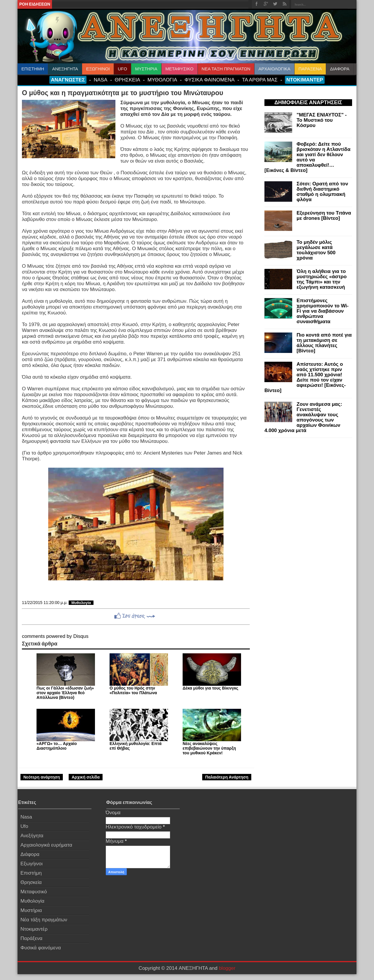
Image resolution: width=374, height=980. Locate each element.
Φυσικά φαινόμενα (41, 948)
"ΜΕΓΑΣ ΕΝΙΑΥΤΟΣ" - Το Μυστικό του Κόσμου (322, 120)
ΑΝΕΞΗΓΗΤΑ (65, 69)
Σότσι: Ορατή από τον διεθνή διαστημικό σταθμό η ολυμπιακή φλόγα (322, 192)
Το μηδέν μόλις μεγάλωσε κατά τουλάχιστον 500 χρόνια (316, 250)
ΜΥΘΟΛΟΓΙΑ (162, 80)
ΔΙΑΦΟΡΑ (340, 69)
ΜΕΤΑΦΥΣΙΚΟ (179, 69)
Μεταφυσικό (34, 892)
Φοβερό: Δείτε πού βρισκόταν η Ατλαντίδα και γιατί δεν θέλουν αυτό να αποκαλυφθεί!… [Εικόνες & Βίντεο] (307, 157)
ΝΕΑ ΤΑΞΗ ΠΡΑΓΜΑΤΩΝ (226, 69)
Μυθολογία (81, 603)
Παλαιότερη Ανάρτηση (227, 777)
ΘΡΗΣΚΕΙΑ (128, 80)
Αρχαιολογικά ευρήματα (46, 845)
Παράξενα (31, 938)
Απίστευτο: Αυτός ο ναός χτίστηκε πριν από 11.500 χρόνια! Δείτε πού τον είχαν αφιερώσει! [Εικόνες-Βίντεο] (305, 377)
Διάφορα (30, 854)
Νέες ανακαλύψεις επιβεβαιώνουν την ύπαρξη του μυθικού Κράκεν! (209, 748)
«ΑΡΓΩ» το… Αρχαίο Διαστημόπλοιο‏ (57, 746)
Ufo (24, 826)
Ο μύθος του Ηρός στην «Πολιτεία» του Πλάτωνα (133, 690)
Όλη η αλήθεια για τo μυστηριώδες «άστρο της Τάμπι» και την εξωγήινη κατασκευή (322, 279)
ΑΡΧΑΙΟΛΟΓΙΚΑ (274, 69)
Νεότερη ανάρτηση (42, 777)
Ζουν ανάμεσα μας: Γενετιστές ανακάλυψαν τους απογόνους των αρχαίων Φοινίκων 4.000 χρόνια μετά (303, 417)
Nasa (26, 817)
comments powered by (55, 636)
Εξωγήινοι (32, 864)
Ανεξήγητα (32, 836)
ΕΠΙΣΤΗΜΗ (33, 69)
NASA (101, 80)
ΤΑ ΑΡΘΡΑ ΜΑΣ (260, 80)
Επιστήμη (31, 873)
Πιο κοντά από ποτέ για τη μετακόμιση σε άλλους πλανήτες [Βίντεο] (324, 343)
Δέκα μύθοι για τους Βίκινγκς (211, 688)
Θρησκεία (31, 882)
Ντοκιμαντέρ (34, 929)
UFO (122, 69)
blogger (227, 968)
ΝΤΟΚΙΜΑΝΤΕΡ (305, 80)
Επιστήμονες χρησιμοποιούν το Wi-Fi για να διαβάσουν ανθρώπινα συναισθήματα (323, 311)
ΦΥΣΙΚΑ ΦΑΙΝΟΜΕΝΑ (209, 80)
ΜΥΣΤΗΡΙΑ (146, 69)
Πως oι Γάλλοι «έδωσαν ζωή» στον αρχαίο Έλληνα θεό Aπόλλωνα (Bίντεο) (65, 693)
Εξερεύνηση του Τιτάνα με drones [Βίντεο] (324, 216)
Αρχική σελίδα (86, 777)
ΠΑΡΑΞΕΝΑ (310, 69)
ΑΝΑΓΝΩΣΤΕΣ (68, 80)
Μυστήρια (31, 910)
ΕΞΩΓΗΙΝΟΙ (98, 69)
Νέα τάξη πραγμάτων (44, 920)
